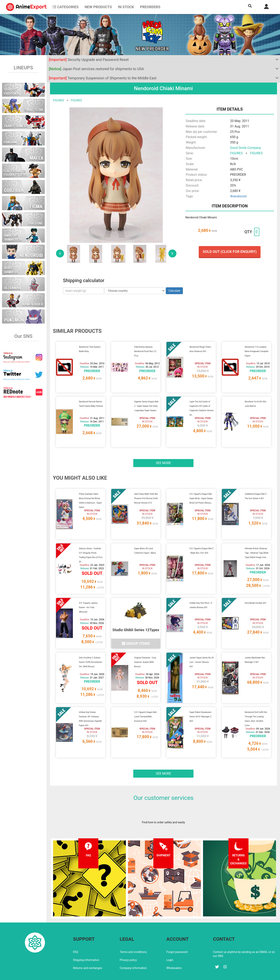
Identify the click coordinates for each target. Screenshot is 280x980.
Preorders (150, 7)
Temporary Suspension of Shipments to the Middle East (103, 78)
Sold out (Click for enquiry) (230, 252)
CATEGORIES (66, 7)
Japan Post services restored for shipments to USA (97, 69)
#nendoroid (238, 196)
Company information (133, 951)
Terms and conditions (133, 935)
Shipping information (86, 943)
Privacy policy (128, 943)
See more (163, 458)
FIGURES (59, 100)
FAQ (76, 935)
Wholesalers (174, 951)
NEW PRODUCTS (98, 7)
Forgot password (177, 935)
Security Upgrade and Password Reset (89, 60)
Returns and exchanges (88, 951)
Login (170, 943)
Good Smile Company (245, 148)
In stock (126, 7)
